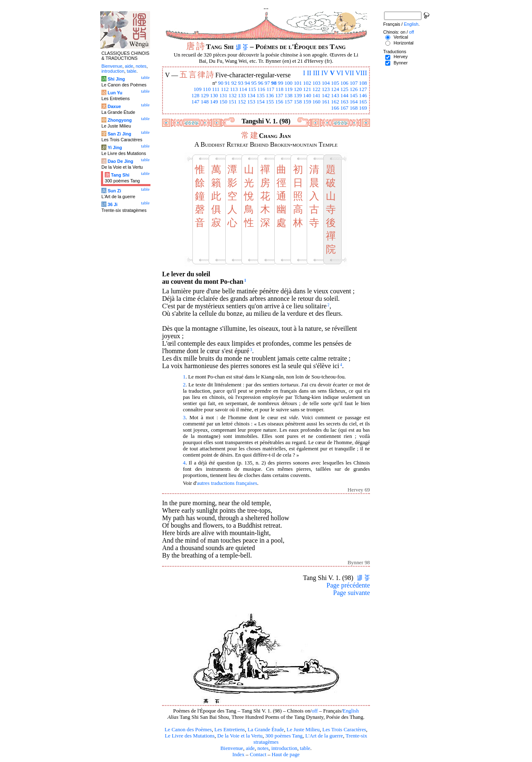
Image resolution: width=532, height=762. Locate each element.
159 (307, 102)
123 (326, 89)
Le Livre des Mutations (190, 736)
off (315, 711)
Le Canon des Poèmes (188, 730)
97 (267, 83)
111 (216, 89)
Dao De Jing (121, 161)
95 (254, 83)
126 (353, 89)
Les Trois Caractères (344, 730)
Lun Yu (115, 93)
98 (274, 83)
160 (316, 102)
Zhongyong (120, 120)
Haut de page (286, 755)
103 (316, 83)
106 (344, 83)
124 (335, 89)
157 (289, 102)
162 (335, 102)
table (305, 748)
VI (340, 73)
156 (279, 102)
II (309, 73)
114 (243, 89)
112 (225, 89)
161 (326, 102)
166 (335, 108)
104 (326, 83)
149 (214, 102)
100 (289, 83)
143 (335, 96)
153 (251, 102)
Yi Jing (115, 147)
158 (298, 102)
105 (335, 83)
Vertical (401, 37)
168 (353, 108)
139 (298, 96)
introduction (284, 748)
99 (281, 83)
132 (233, 96)
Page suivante (352, 593)
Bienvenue (232, 748)
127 (363, 89)
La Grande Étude (266, 730)
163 (344, 102)
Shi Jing (116, 79)
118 (280, 89)
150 (223, 102)
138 (289, 96)
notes (263, 748)
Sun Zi (115, 191)
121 (307, 89)
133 (242, 96)
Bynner (401, 63)
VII (350, 73)
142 (326, 96)
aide (250, 748)
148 (205, 102)
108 (363, 83)
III (316, 73)
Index (238, 755)
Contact (258, 755)
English (351, 711)
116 (261, 89)
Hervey (401, 57)
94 (248, 83)
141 (316, 96)
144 (344, 96)
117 (270, 89)
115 (252, 89)
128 (195, 96)
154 (260, 102)
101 (298, 83)
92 (234, 83)
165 (363, 102)
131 (223, 96)
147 (195, 102)
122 (316, 89)
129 (205, 96)
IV (325, 73)
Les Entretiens (230, 730)
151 (233, 102)
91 (228, 83)
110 (207, 89)
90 (221, 83)
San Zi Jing (119, 134)
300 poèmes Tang (284, 736)
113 (234, 89)
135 (260, 96)
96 (261, 83)
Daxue (114, 106)
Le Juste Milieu (303, 730)
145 (353, 96)
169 (363, 108)
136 (270, 96)
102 (307, 83)
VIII (361, 73)
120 (298, 89)
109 (198, 89)
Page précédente (348, 585)
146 (363, 96)
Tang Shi (120, 175)
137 (279, 96)
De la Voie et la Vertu (240, 736)
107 (353, 83)
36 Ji (113, 204)
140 (307, 96)
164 (353, 102)
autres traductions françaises (227, 483)
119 (289, 89)
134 (251, 96)
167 (344, 108)
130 (214, 96)
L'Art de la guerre (324, 736)
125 (344, 89)
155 (270, 102)
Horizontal (404, 43)
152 (242, 102)
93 (241, 83)
